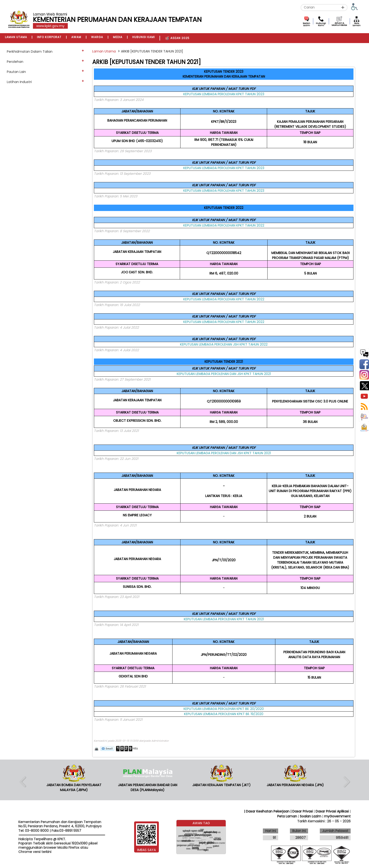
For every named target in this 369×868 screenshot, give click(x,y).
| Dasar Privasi (302, 811)
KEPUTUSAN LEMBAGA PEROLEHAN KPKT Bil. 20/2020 (224, 709)
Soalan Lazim (307, 24)
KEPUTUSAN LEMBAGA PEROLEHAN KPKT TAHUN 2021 (224, 619)
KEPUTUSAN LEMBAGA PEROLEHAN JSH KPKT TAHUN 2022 (224, 344)
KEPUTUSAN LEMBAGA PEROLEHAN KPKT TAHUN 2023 (224, 94)
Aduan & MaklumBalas (339, 24)
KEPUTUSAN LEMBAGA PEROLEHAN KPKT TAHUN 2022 (224, 225)
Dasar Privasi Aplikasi (332, 811)
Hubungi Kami (321, 24)
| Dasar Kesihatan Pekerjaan (267, 811)
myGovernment (337, 816)
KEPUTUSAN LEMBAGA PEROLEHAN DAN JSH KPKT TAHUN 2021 (224, 374)
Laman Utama (104, 51)
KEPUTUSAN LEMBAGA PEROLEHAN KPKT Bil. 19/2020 (224, 714)
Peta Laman (357, 24)
